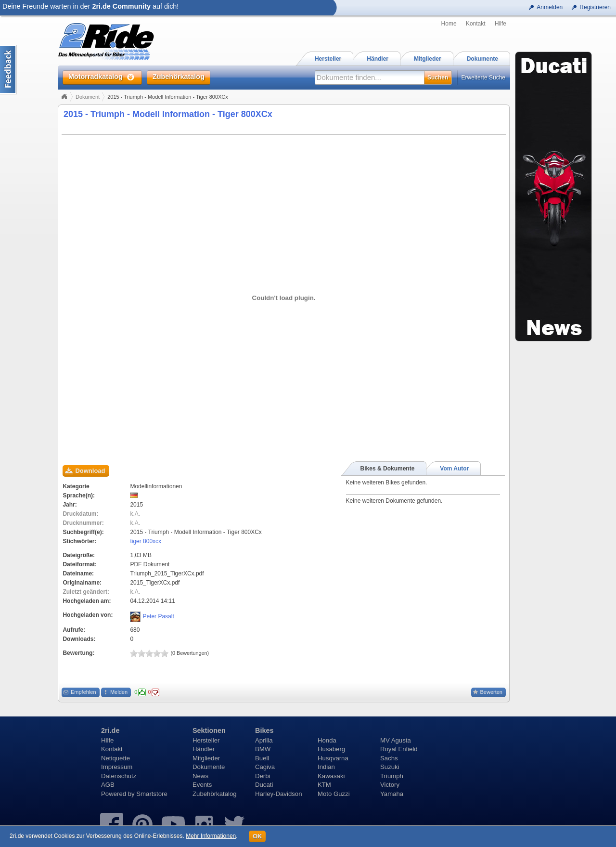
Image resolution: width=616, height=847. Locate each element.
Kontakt (476, 24)
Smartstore (152, 794)
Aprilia (264, 740)
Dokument (88, 97)
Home (449, 24)
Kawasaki (331, 776)
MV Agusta (396, 740)
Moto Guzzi (334, 794)
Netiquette (115, 758)
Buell (262, 758)
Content (8, 70)
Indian (326, 767)
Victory (390, 785)
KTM (324, 785)
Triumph (392, 776)
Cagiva (265, 767)
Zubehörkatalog (215, 794)
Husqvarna (333, 758)
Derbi (263, 776)
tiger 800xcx (146, 541)
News (200, 776)
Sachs (389, 758)
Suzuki (390, 767)
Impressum (117, 767)
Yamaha (392, 794)
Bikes (264, 730)
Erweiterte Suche (483, 78)
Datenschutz (119, 776)
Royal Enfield (399, 749)
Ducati (264, 785)
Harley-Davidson (278, 794)
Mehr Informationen (211, 836)
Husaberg (331, 749)
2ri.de (110, 730)
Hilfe (500, 24)
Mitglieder (206, 758)
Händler (204, 749)
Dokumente (209, 767)
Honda (327, 740)
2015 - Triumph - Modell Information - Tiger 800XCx (168, 114)
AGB (108, 785)
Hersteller (206, 740)
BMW (263, 749)
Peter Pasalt (158, 616)
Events (202, 785)
